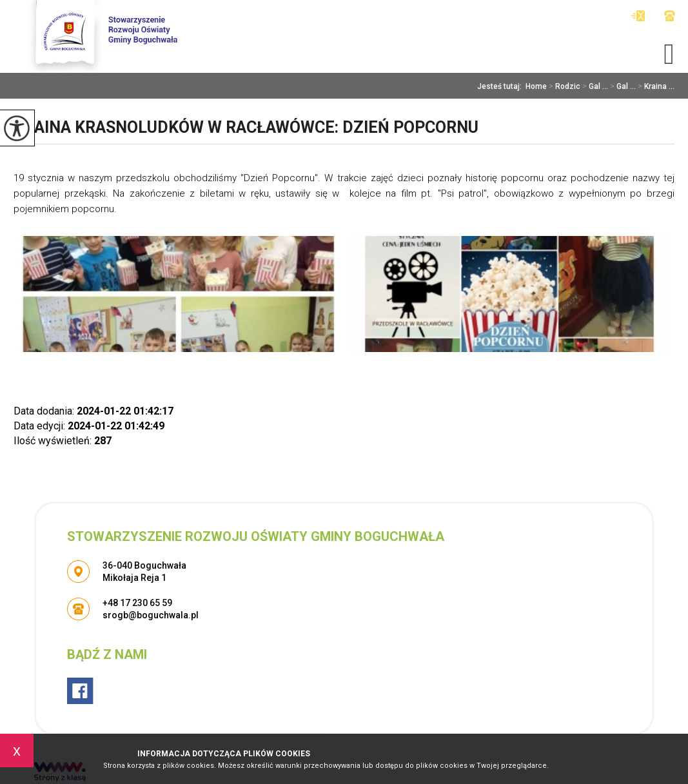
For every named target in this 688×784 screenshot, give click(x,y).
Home (536, 86)
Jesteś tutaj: (501, 86)
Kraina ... (655, 86)
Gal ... (594, 86)
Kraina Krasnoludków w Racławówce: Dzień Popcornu (246, 127)
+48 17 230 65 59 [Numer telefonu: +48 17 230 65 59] (137, 603)
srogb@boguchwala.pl (638, 16)
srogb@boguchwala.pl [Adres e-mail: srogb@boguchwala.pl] (151, 615)
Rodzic (564, 86)
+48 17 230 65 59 (670, 16)
